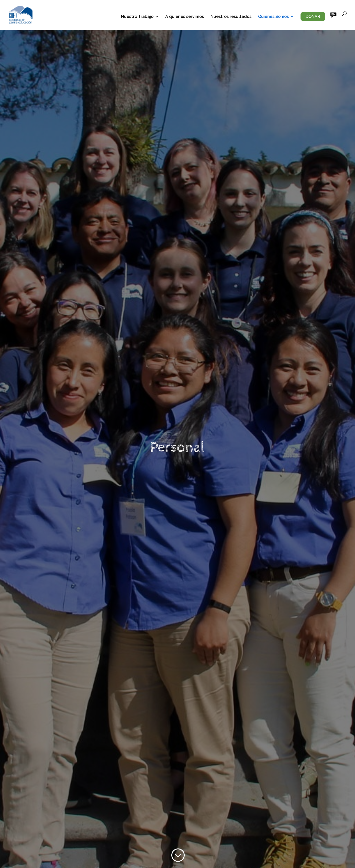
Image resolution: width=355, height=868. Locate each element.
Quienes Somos (273, 17)
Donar (313, 16)
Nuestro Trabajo (137, 17)
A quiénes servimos (185, 17)
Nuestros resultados (231, 17)
